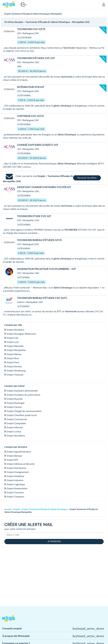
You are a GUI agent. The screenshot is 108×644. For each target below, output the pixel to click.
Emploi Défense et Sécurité (21, 464)
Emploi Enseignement (18, 472)
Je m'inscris (54, 541)
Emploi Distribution (16, 468)
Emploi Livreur (14, 432)
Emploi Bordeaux (15, 330)
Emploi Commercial (17, 419)
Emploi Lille (12, 338)
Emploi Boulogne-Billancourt (21, 334)
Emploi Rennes (14, 367)
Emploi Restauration (17, 488)
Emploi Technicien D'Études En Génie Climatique (45, 509)
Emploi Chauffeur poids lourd (22, 415)
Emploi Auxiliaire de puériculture (23, 395)
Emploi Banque (14, 456)
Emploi (17, 509)
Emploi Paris (13, 362)
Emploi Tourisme (15, 493)
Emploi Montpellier (16, 350)
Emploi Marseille (15, 346)
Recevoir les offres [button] (87, 178)
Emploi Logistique (16, 484)
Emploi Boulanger (16, 403)
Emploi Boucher (15, 399)
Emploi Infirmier (15, 427)
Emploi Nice (13, 358)
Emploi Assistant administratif (22, 391)
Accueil (8, 509)
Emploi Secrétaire (16, 436)
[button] (104, 4)
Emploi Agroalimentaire (19, 452)
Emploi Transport (15, 497)
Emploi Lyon (13, 342)
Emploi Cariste (14, 407)
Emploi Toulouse (15, 375)
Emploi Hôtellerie (15, 476)
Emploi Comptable (16, 423)
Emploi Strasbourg (16, 371)
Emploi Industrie (15, 480)
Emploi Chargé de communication (24, 411)
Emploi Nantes (14, 354)
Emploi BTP (12, 460)
